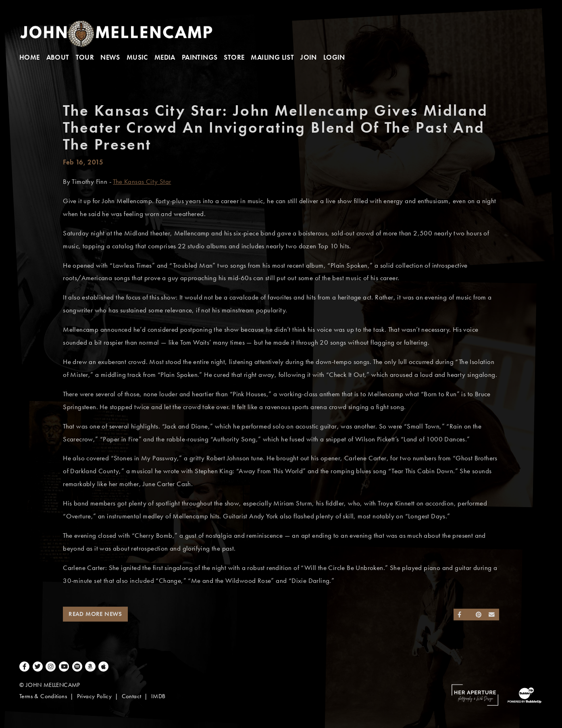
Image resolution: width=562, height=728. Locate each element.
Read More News (95, 614)
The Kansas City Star (142, 182)
